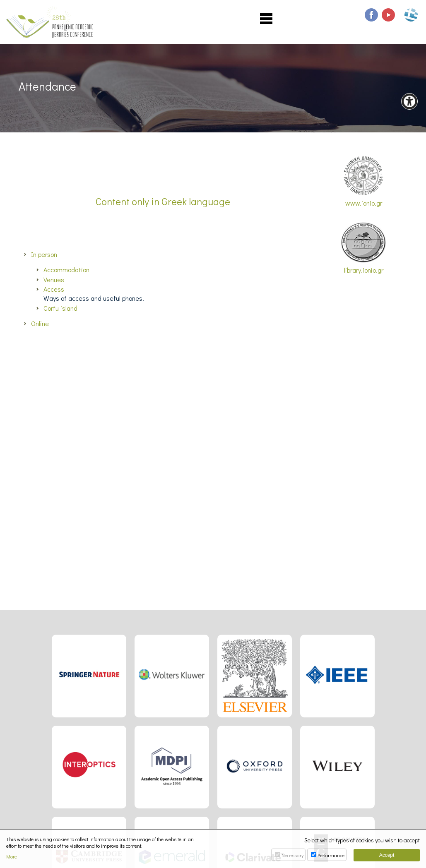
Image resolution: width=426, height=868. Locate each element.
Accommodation (66, 270)
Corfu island (60, 308)
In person (44, 254)
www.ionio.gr (363, 181)
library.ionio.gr (363, 248)
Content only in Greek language (163, 201)
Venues (54, 279)
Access (54, 289)
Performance (331, 855)
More (12, 857)
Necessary (292, 855)
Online (40, 323)
